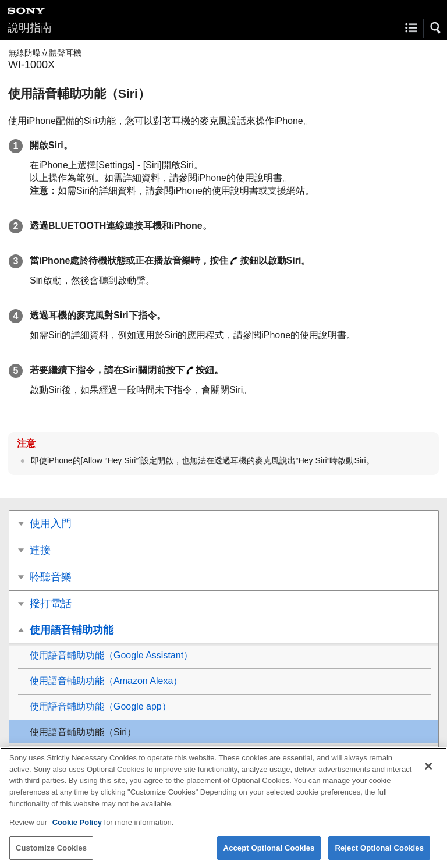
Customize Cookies (51, 854)
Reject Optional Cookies (379, 854)
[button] (436, 28)
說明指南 (30, 28)
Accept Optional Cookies (269, 854)
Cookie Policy (78, 829)
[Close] (428, 773)
